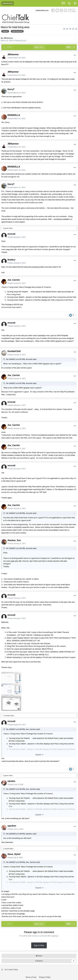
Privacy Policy (45, 977)
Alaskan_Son (14, 540)
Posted (16, 58)
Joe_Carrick (14, 280)
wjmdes (11, 781)
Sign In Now (39, 945)
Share (39, 956)
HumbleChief (14, 351)
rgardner (12, 826)
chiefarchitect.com (42, 10)
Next (69, 47)
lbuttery (11, 260)
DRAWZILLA (14, 115)
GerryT (11, 89)
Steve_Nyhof (14, 854)
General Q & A (21, 41)
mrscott (11, 234)
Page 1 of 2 (39, 47)
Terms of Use (31, 977)
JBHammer (8, 38)
